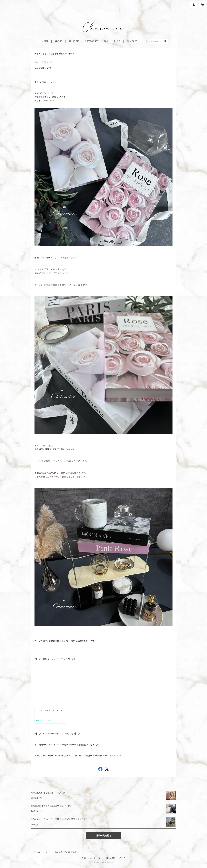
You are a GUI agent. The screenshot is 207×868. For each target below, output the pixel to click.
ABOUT (59, 41)
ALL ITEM (74, 41)
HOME (45, 41)
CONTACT (132, 41)
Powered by (104, 863)
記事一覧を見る (104, 836)
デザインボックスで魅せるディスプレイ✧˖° (54, 54)
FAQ (106, 41)
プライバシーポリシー (42, 852)
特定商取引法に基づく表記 (66, 852)
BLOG (117, 41)
